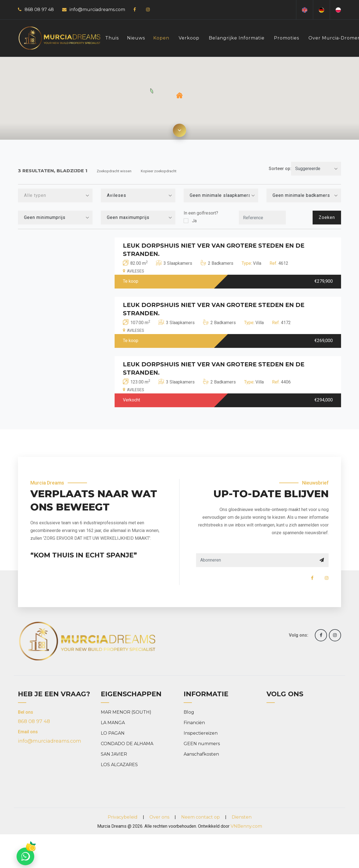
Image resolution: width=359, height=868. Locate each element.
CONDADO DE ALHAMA (127, 744)
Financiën (194, 723)
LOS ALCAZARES (119, 765)
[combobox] (55, 195)
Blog (189, 712)
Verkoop (189, 38)
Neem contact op (200, 817)
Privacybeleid (123, 817)
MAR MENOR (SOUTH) (126, 712)
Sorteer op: (280, 169)
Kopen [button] (161, 38)
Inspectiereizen (201, 733)
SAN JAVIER (114, 754)
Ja (194, 221)
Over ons (159, 817)
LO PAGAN (113, 733)
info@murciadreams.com (97, 10)
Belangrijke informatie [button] (237, 38)
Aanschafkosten (201, 754)
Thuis (112, 38)
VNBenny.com (246, 826)
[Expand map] (179, 130)
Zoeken (327, 217)
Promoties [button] (287, 38)
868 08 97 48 (39, 10)
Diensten (242, 817)
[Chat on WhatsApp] (25, 856)
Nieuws (136, 38)
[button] (179, 95)
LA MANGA (113, 723)
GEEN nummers (202, 744)
